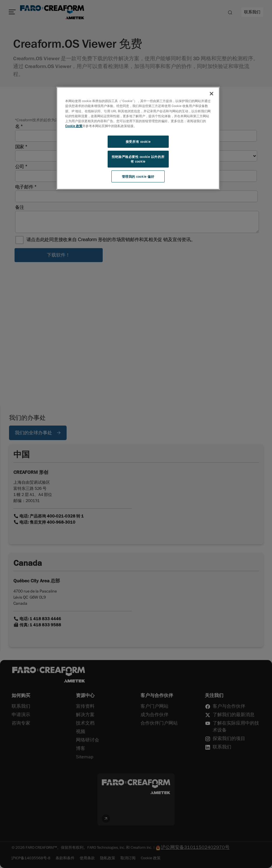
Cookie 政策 (74, 126)
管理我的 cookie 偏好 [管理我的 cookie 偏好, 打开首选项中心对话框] (138, 176)
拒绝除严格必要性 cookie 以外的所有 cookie (138, 159)
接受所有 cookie (138, 142)
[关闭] (211, 94)
